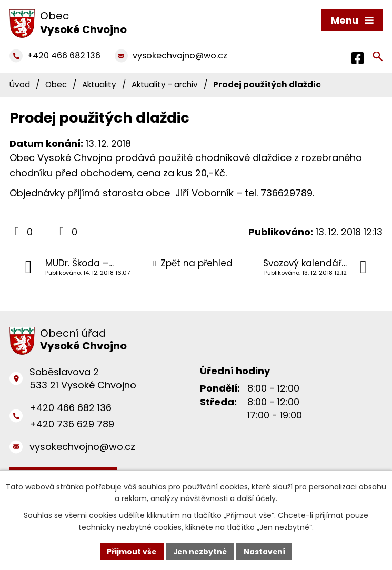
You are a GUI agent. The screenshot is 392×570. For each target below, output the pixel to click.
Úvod (20, 84)
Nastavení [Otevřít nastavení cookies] (266, 551)
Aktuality (99, 84)
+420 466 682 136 (71, 408)
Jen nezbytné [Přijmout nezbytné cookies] (200, 551)
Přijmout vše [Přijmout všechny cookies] (131, 551)
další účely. (257, 498)
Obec (56, 84)
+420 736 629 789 (72, 424)
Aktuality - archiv (165, 84)
